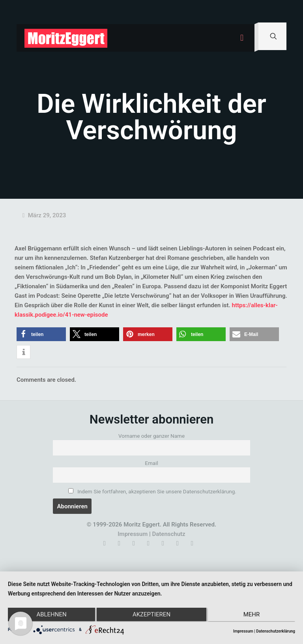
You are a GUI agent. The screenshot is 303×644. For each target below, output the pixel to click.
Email (151, 463)
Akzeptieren (151, 615)
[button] (41, 334)
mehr (252, 615)
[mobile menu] (242, 38)
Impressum (133, 534)
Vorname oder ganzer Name (151, 436)
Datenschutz (168, 534)
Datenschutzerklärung (276, 631)
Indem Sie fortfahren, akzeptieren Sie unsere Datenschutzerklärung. (152, 491)
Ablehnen (50, 615)
